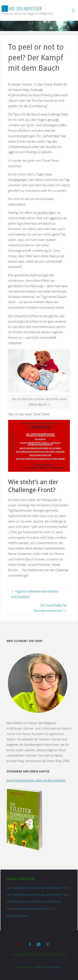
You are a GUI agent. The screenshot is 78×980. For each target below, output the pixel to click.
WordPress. (54, 967)
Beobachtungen (17, 916)
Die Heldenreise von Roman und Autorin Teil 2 (38, 895)
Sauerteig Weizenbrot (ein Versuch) (30, 909)
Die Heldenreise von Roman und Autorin (34, 902)
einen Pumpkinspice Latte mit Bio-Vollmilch (36, 780)
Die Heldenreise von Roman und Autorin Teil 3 (38, 888)
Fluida (40, 967)
